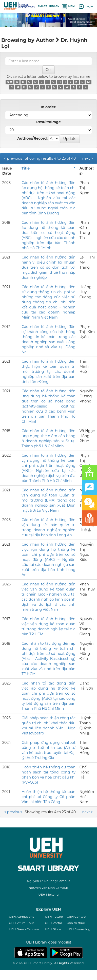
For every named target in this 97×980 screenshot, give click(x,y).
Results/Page (48, 122)
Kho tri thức (76, 923)
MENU (69, 6)
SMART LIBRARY (48, 6)
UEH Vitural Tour (21, 923)
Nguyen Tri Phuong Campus (48, 881)
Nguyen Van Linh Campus (48, 888)
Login (86, 6)
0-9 (10, 82)
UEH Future (54, 917)
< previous (13, 158)
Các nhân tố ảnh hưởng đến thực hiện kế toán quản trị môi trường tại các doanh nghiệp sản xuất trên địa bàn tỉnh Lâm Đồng (48, 372)
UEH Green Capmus (24, 929)
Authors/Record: (32, 138)
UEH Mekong (49, 894)
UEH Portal (53, 923)
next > (88, 158)
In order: (49, 107)
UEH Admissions (22, 917)
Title (26, 168)
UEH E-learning (79, 929)
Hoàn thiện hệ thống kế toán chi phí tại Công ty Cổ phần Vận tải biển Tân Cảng (48, 797)
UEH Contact (77, 917)
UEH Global (54, 929)
